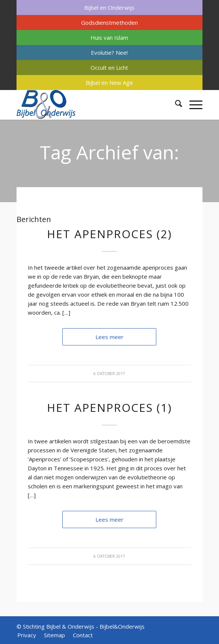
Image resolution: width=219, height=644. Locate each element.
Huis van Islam (109, 38)
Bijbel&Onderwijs (122, 626)
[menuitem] (110, 8)
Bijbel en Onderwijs (109, 8)
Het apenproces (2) (109, 234)
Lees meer (109, 337)
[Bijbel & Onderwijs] (91, 105)
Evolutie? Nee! (109, 53)
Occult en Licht (109, 68)
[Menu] (192, 105)
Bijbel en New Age (109, 83)
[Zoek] (175, 105)
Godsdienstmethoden (109, 23)
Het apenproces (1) (109, 408)
